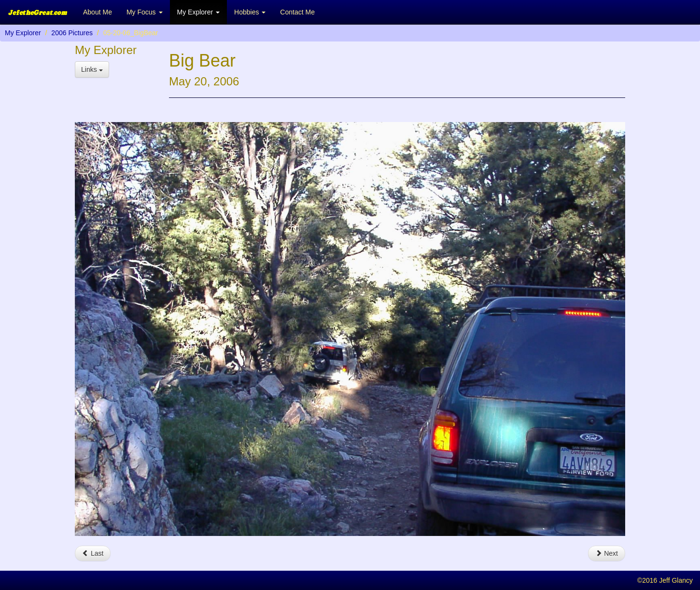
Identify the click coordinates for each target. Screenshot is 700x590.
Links (92, 69)
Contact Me (297, 12)
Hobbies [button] (250, 12)
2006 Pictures (72, 33)
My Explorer (23, 33)
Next (607, 553)
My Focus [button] (145, 12)
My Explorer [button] (199, 12)
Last (93, 553)
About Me (98, 12)
